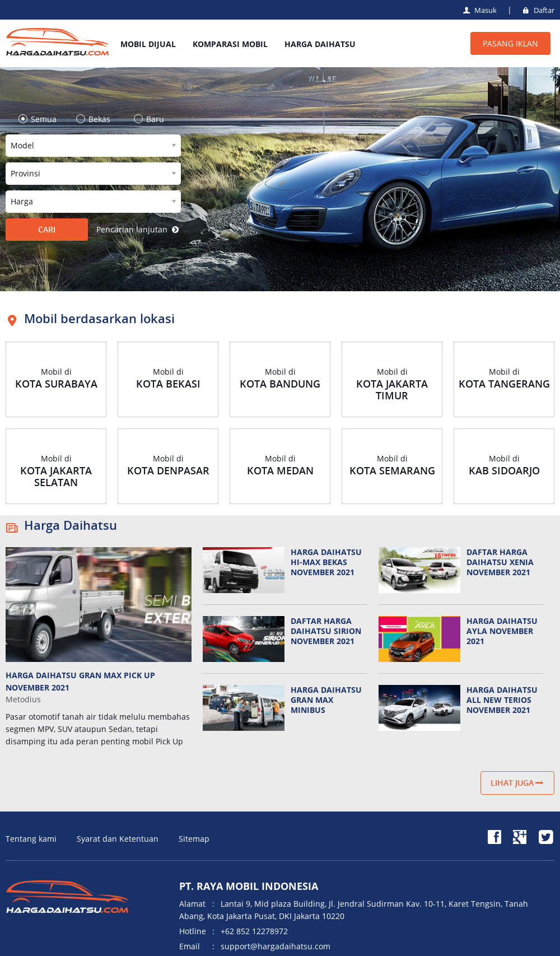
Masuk (479, 10)
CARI (47, 229)
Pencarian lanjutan (139, 229)
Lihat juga (518, 783)
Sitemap (194, 839)
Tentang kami (31, 839)
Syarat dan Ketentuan (118, 839)
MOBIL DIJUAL (148, 44)
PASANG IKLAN (510, 43)
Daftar (538, 10)
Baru (153, 119)
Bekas (97, 119)
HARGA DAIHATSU (320, 44)
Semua (41, 119)
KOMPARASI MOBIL (230, 44)
